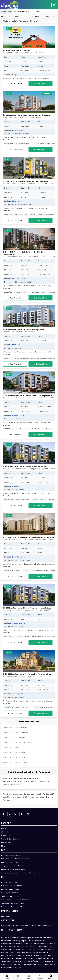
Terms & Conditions (10, 839)
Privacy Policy (7, 842)
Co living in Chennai (10, 893)
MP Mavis (16, 345)
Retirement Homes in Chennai (14, 869)
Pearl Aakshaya (19, 557)
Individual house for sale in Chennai (16, 859)
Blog (3, 846)
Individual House (21, 12)
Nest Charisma (18, 130)
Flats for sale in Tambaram (14, 757)
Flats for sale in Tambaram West (17, 763)
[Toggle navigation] (54, 5)
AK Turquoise (18, 694)
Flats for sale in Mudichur (13, 747)
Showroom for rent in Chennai (14, 903)
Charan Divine (18, 415)
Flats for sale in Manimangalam (16, 732)
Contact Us (6, 835)
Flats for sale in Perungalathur (15, 737)
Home (4, 828)
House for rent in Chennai (12, 886)
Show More (7, 140)
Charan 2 (16, 486)
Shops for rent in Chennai (12, 896)
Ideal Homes (17, 201)
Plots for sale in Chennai (11, 862)
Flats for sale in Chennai (11, 855)
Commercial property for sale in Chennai (18, 873)
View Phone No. (15, 83)
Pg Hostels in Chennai (10, 889)
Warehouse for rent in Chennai (14, 907)
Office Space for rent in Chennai (15, 900)
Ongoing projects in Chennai (13, 866)
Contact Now (40, 83)
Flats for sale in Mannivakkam (15, 727)
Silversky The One (20, 279)
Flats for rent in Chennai (11, 882)
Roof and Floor (7, 916)
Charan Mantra (19, 623)
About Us (5, 832)
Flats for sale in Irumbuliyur (14, 752)
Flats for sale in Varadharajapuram (17, 742)
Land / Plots (35, 12)
